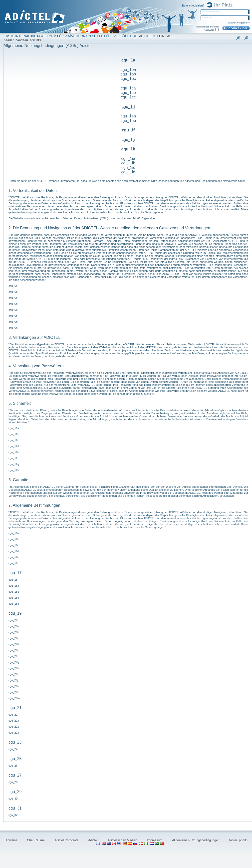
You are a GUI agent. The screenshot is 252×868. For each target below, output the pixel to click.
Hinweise (11, 840)
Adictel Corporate (67, 840)
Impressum (155, 840)
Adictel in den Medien (123, 840)
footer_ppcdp (238, 840)
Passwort (207, 17)
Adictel (93, 840)
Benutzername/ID (211, 11)
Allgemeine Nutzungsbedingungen (196, 840)
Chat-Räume (36, 840)
